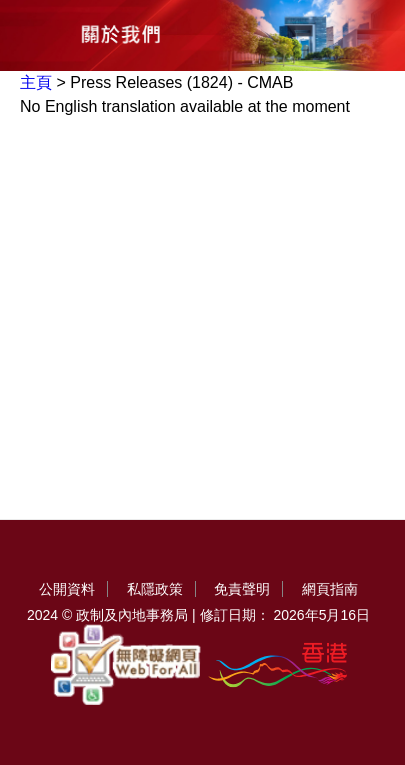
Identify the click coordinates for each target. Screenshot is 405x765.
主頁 (36, 82)
